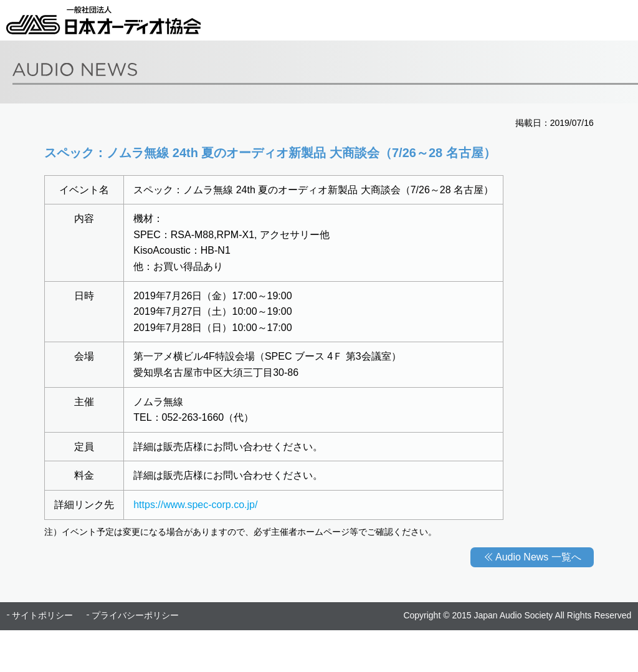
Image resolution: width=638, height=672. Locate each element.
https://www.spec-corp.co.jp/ (195, 505)
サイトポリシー (42, 615)
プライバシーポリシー (135, 615)
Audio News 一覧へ (538, 557)
